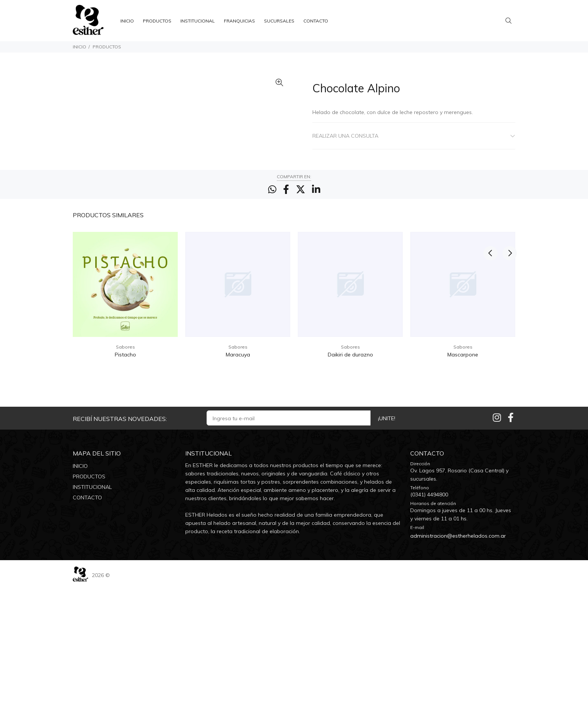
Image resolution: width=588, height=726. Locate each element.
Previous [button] (490, 355)
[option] (125, 441)
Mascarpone (463, 495)
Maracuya (238, 495)
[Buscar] (510, 21)
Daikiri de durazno (350, 495)
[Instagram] (497, 558)
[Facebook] (511, 558)
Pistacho (125, 495)
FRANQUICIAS (239, 21)
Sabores (125, 487)
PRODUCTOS (107, 47)
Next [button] (508, 355)
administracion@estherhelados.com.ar (458, 676)
